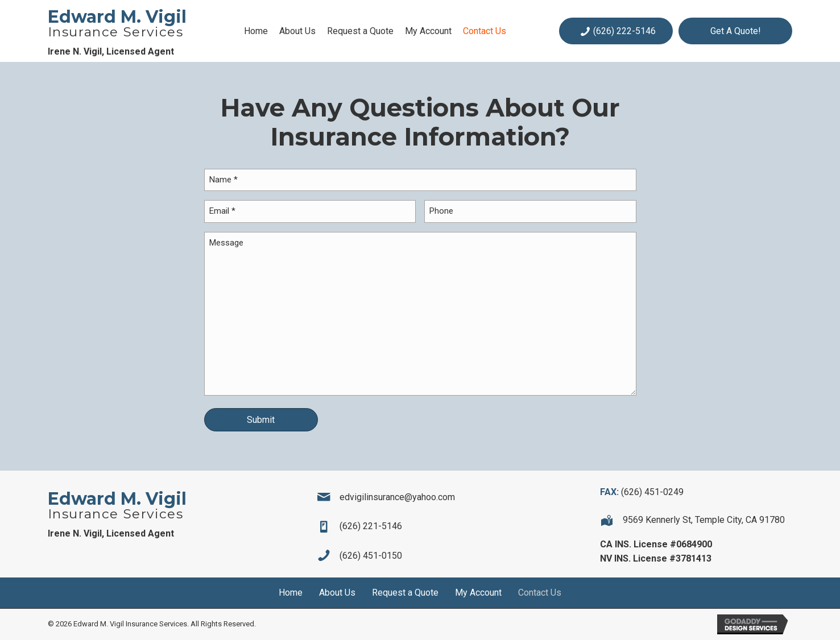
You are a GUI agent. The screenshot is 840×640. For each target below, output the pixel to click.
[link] (256, 31)
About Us (337, 593)
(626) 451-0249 (652, 492)
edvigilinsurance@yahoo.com (397, 497)
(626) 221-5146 (371, 526)
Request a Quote (405, 593)
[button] (616, 31)
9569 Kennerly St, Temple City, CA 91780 (704, 520)
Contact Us (540, 593)
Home (291, 593)
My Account (478, 593)
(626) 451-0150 (371, 556)
